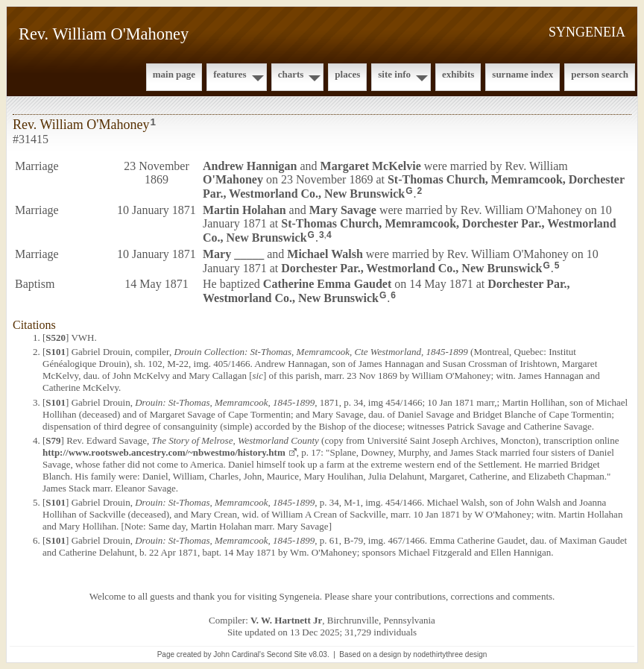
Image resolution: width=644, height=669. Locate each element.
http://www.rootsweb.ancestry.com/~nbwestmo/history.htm (164, 452)
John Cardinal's (239, 654)
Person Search (600, 74)
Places (347, 74)
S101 (56, 352)
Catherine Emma (327, 284)
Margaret (371, 166)
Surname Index (523, 74)
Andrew (250, 166)
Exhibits (458, 74)
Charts (291, 74)
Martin (244, 210)
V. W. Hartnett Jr (286, 620)
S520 (56, 337)
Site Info (394, 74)
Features (230, 74)
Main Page (174, 74)
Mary (343, 210)
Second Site (287, 654)
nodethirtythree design (450, 654)
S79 (53, 440)
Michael (325, 254)
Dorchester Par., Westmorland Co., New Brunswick (411, 267)
